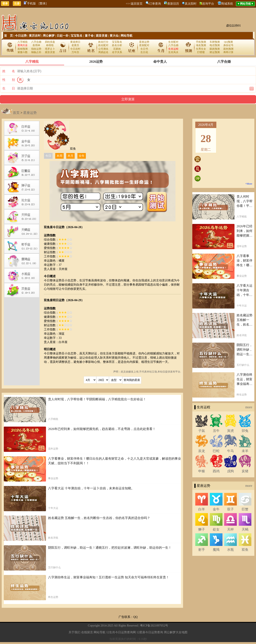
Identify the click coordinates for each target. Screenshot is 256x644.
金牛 (216, 509)
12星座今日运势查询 (150, 632)
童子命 (89, 36)
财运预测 (215, 52)
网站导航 (127, 36)
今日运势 (21, 36)
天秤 (230, 529)
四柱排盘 (50, 42)
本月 (70, 156)
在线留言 (87, 632)
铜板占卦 (36, 52)
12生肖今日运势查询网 (121, 632)
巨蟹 (245, 509)
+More (249, 184)
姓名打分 (103, 42)
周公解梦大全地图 (176, 632)
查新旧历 (173, 4)
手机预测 (201, 42)
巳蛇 (216, 451)
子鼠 (202, 431)
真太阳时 (191, 4)
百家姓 (117, 49)
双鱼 (245, 550)
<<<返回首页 (134, 4)
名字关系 (117, 52)
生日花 (144, 52)
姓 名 (9, 71)
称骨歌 (50, 45)
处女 (216, 529)
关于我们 (74, 632)
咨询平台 (208, 4)
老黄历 (75, 45)
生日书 (144, 49)
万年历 (75, 52)
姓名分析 (117, 45)
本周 (59, 156)
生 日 (9, 88)
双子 (230, 509)
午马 (230, 451)
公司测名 (103, 49)
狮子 (202, 529)
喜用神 (36, 45)
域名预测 (201, 45)
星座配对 (144, 45)
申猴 (202, 471)
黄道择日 (75, 42)
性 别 (9, 80)
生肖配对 (173, 42)
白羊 (202, 509)
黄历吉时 (35, 36)
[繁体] (43, 3)
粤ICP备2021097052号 (154, 626)
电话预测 (215, 45)
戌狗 (230, 471)
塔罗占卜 (50, 49)
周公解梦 (49, 36)
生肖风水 (173, 52)
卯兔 (245, 431)
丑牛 (216, 431)
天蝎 (245, 529)
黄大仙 (114, 36)
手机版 (30, 3)
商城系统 (227, 4)
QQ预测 (228, 42)
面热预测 (228, 49)
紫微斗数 (23, 52)
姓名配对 (103, 45)
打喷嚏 (201, 52)
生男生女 (201, 49)
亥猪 (245, 471)
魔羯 (216, 550)
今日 (48, 156)
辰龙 (202, 451)
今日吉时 (75, 49)
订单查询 (155, 4)
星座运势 (144, 42)
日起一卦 (63, 36)
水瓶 (230, 550)
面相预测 (23, 49)
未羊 (245, 451)
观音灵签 (102, 36)
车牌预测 (215, 42)
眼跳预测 (215, 49)
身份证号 (228, 45)
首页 (16, 113)
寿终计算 (228, 52)
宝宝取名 (77, 36)
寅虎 (230, 431)
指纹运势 (36, 49)
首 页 (8, 36)
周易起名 (103, 52)
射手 (202, 550)
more (249, 407)
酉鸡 (216, 471)
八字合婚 (36, 42)
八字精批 (23, 42)
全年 (82, 156)
